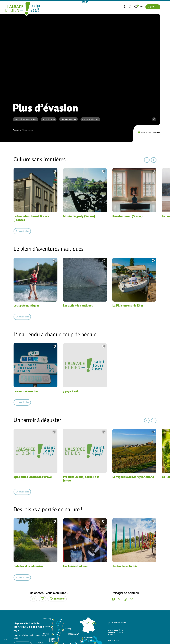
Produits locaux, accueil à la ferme (83, 479)
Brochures (114, 640)
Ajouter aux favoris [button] (149, 132)
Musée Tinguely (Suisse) (81, 216)
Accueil (16, 130)
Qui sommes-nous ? (117, 624)
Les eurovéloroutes (28, 391)
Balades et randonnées (30, 566)
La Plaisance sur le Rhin (130, 305)
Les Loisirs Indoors (77, 566)
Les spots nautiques (28, 305)
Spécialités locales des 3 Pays (35, 477)
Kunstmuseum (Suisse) (129, 216)
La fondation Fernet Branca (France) (33, 218)
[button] (85, 2)
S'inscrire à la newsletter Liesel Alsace (116, 633)
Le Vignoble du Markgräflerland (124, 479)
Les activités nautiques (80, 305)
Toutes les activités (126, 566)
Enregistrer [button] (57, 599)
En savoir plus (22, 231)
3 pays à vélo (72, 391)
